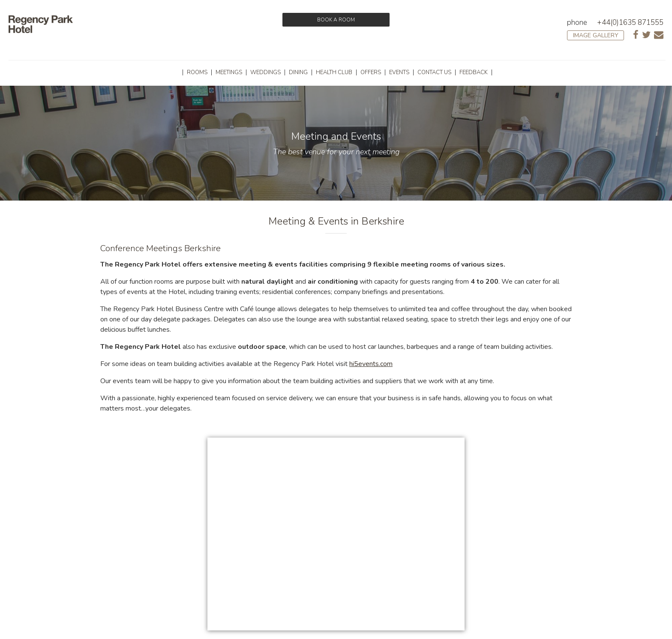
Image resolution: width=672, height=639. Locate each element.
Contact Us (434, 72)
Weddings (265, 72)
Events (399, 72)
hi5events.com (371, 364)
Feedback (474, 72)
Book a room (336, 20)
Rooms (197, 72)
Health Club (334, 72)
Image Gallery (596, 35)
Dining (298, 72)
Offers (371, 72)
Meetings (229, 72)
